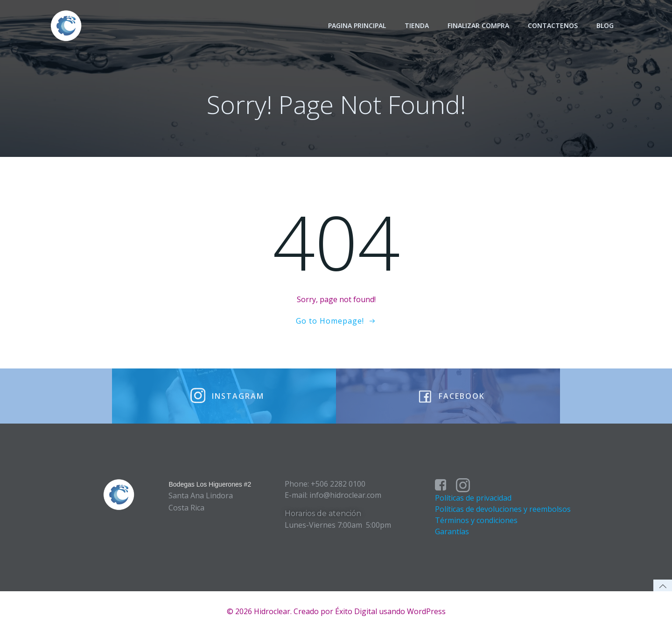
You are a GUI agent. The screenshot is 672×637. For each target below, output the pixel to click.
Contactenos (553, 25)
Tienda (417, 25)
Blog (605, 25)
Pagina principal (357, 25)
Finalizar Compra (479, 25)
